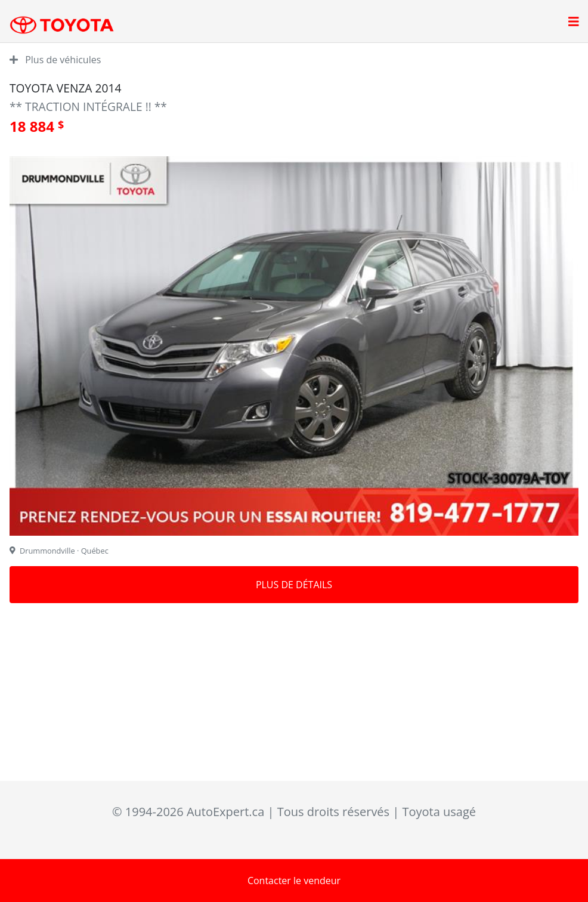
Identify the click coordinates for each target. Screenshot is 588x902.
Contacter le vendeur (294, 881)
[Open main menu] (574, 23)
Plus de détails (294, 585)
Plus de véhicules (55, 60)
